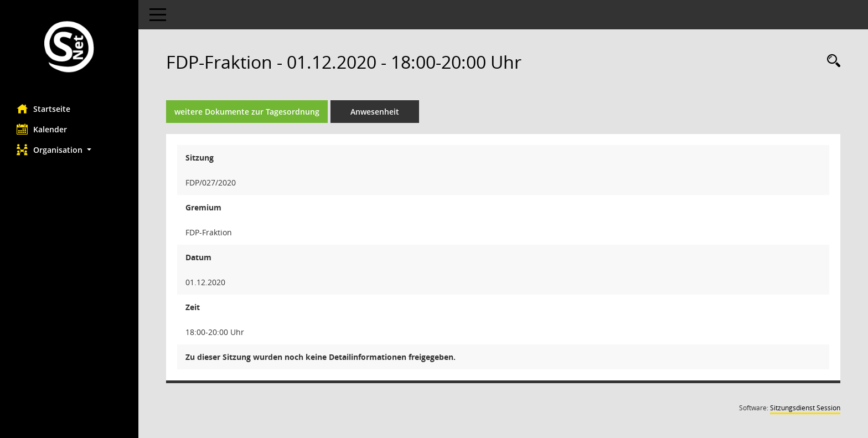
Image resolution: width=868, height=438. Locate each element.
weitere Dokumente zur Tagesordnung (247, 112)
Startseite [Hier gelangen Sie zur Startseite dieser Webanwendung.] (43, 109)
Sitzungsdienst (805, 408)
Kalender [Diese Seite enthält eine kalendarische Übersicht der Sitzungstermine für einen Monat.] (42, 129)
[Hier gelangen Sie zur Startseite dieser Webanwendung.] (69, 48)
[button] (69, 150)
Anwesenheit (375, 112)
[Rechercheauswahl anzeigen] (831, 61)
